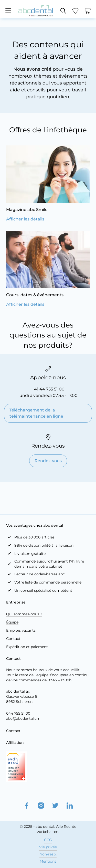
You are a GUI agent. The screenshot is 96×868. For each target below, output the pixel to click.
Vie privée (48, 847)
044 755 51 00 (18, 713)
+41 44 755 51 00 (48, 389)
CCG (48, 840)
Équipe (12, 622)
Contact (13, 639)
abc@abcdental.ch (23, 718)
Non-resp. (48, 854)
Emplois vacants (21, 630)
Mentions (48, 861)
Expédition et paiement (27, 647)
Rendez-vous (48, 461)
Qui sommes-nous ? (24, 614)
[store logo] (36, 11)
